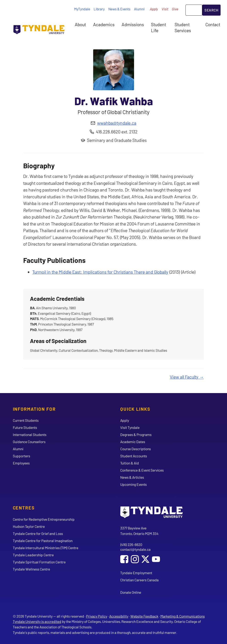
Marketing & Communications (183, 616)
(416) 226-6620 (131, 544)
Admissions (133, 24)
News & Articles (132, 477)
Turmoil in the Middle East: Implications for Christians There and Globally (100, 272)
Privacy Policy (97, 616)
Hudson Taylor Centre (29, 526)
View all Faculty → (187, 377)
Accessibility (119, 616)
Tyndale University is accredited (37, 621)
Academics (104, 24)
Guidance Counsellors (29, 442)
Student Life (158, 27)
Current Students (26, 420)
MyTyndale (82, 9)
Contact (213, 24)
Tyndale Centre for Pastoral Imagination (43, 541)
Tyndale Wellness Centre (31, 569)
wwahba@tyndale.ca (117, 123)
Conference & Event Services (142, 470)
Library (99, 9)
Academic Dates (133, 442)
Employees (21, 463)
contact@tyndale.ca (135, 549)
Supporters (21, 456)
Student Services (183, 27)
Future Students (25, 427)
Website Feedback (144, 616)
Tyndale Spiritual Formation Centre (39, 562)
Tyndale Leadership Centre (33, 555)
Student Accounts (134, 456)
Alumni (139, 9)
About (80, 24)
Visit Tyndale (130, 427)
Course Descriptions (136, 449)
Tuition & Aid (130, 463)
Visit (165, 9)
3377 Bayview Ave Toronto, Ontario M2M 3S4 (139, 531)
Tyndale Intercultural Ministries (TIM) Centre (46, 548)
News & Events (119, 9)
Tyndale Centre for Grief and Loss (38, 533)
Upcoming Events (133, 484)
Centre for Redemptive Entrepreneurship (44, 519)
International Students (30, 434)
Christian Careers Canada (139, 580)
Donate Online (131, 592)
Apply (154, 9)
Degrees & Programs (136, 434)
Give (175, 9)
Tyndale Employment (136, 573)
